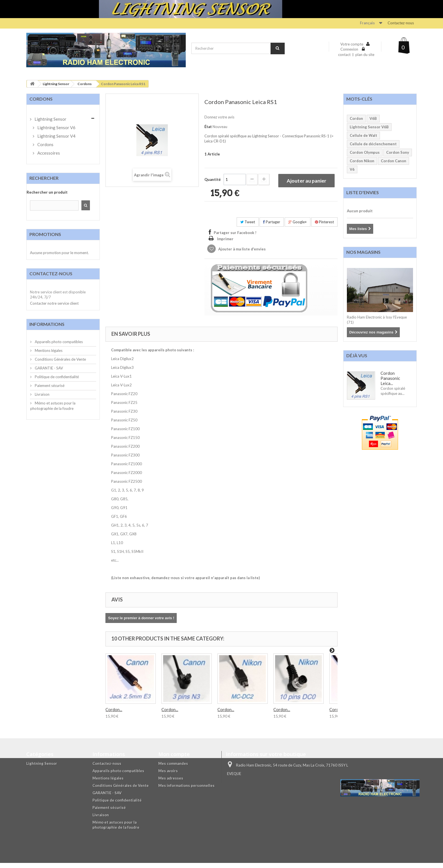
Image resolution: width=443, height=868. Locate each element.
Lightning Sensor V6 (56, 127)
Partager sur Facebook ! (235, 238)
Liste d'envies (363, 192)
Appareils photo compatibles (58, 342)
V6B (373, 118)
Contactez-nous (401, 23)
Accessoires (48, 153)
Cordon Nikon (362, 161)
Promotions (45, 234)
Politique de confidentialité (56, 377)
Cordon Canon (394, 161)
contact (344, 55)
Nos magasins (363, 252)
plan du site (365, 55)
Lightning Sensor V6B (369, 127)
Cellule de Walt (363, 135)
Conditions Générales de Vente (60, 359)
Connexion (350, 49)
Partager (272, 227)
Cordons (85, 84)
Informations (47, 324)
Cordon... (114, 715)
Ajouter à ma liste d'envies (242, 254)
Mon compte (174, 759)
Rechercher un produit (47, 192)
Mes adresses (171, 783)
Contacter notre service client (54, 303)
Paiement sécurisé (49, 386)
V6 (352, 169)
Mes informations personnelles (186, 791)
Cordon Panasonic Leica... (390, 378)
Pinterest (324, 227)
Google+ (298, 227)
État (208, 127)
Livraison (42, 394)
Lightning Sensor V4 (56, 136)
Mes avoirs (168, 776)
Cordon (356, 118)
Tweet (248, 227)
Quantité (213, 199)
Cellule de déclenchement (373, 144)
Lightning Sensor (56, 84)
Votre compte (352, 44)
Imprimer (225, 244)
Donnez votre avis (219, 117)
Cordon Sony (398, 152)
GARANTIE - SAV (48, 368)
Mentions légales (48, 350)
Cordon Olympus (365, 152)
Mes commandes (173, 769)
